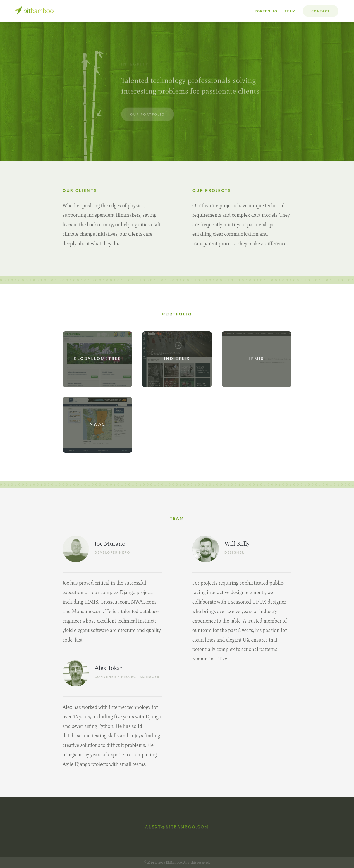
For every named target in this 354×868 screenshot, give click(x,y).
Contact (321, 11)
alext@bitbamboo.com (177, 827)
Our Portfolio (148, 112)
